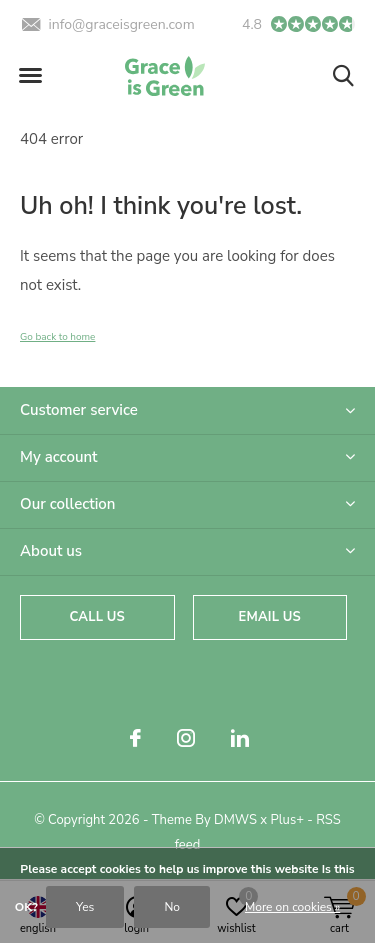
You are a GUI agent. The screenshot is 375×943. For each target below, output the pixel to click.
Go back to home (57, 337)
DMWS (235, 820)
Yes (85, 907)
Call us (97, 617)
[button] (30, 76)
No (172, 907)
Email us (270, 617)
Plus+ (287, 820)
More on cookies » (292, 907)
